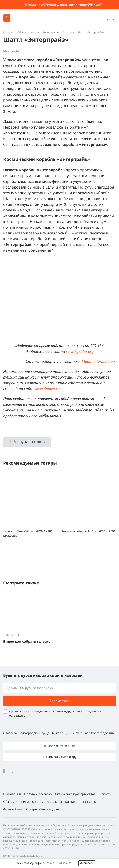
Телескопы (49, 32)
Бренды (38, 802)
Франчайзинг (13, 809)
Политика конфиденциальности (23, 856)
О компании (12, 794)
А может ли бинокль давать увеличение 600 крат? (63, 4)
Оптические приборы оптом (76, 794)
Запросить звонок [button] (61, 746)
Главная (8, 32)
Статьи (67, 32)
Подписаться (60, 701)
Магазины (54, 802)
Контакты (72, 802)
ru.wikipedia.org (80, 351)
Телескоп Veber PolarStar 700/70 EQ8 (88, 531)
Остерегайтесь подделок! (45, 809)
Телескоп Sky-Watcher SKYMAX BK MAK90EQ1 (28, 533)
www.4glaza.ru (47, 389)
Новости (105, 794)
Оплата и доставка (38, 794)
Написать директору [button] (61, 757)
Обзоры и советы (28, 32)
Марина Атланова (98, 361)
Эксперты (89, 802)
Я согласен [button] (87, 863)
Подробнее (65, 863)
